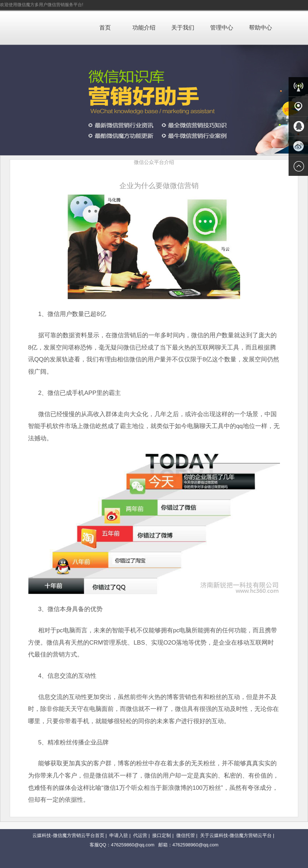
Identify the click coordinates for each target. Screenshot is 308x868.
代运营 (140, 835)
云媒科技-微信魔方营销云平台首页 (68, 835)
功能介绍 (144, 28)
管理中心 (222, 28)
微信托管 (186, 835)
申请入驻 (119, 835)
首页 (105, 28)
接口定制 (162, 835)
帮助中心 (261, 28)
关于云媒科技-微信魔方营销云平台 (236, 835)
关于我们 (183, 28)
